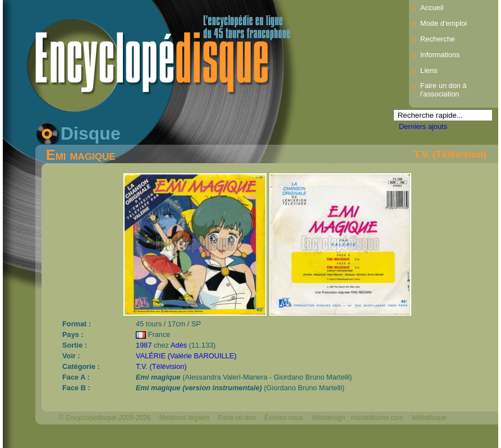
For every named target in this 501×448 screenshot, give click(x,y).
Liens (429, 70)
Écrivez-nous (284, 418)
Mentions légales (185, 418)
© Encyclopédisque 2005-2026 (105, 418)
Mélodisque (429, 418)
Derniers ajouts (423, 126)
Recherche (438, 39)
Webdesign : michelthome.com (357, 418)
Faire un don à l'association (443, 90)
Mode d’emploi (443, 23)
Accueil (432, 8)
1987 (144, 345)
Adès (179, 345)
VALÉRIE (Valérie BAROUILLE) (186, 356)
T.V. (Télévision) (450, 154)
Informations (440, 55)
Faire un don (237, 418)
